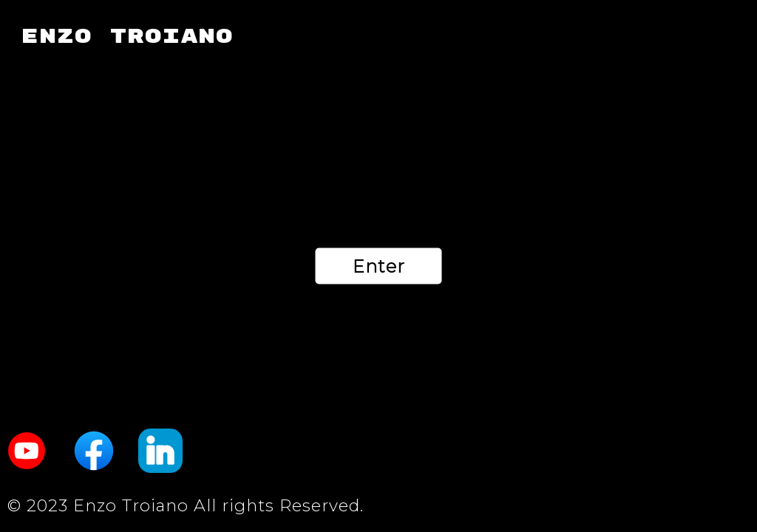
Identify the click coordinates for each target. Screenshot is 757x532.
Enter (379, 266)
